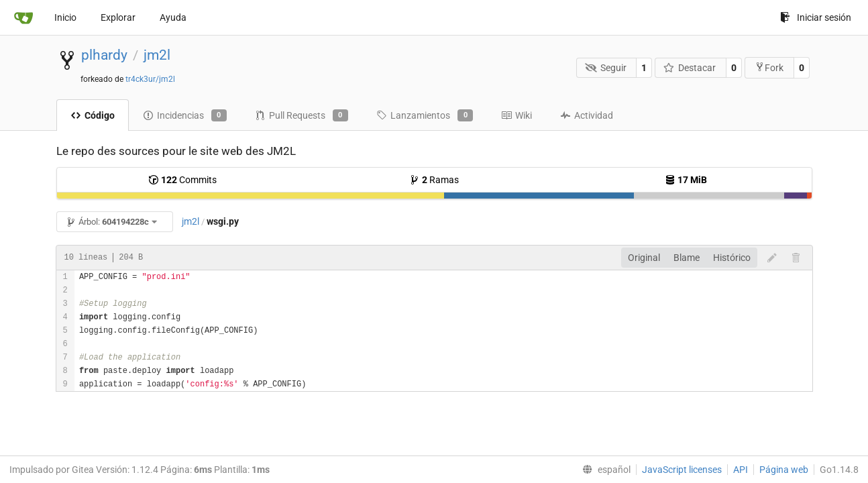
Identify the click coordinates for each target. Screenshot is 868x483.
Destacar (690, 68)
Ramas (434, 180)
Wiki (517, 115)
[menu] (604, 470)
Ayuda (173, 17)
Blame (687, 258)
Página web (784, 470)
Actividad (587, 115)
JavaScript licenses (682, 470)
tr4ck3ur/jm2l (150, 79)
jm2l (157, 55)
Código (93, 115)
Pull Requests (302, 115)
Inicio (65, 17)
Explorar (118, 17)
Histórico (732, 258)
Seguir (606, 68)
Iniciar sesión (816, 17)
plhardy (104, 55)
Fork (769, 67)
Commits (182, 180)
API (741, 470)
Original (644, 258)
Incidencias (185, 115)
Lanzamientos (425, 115)
